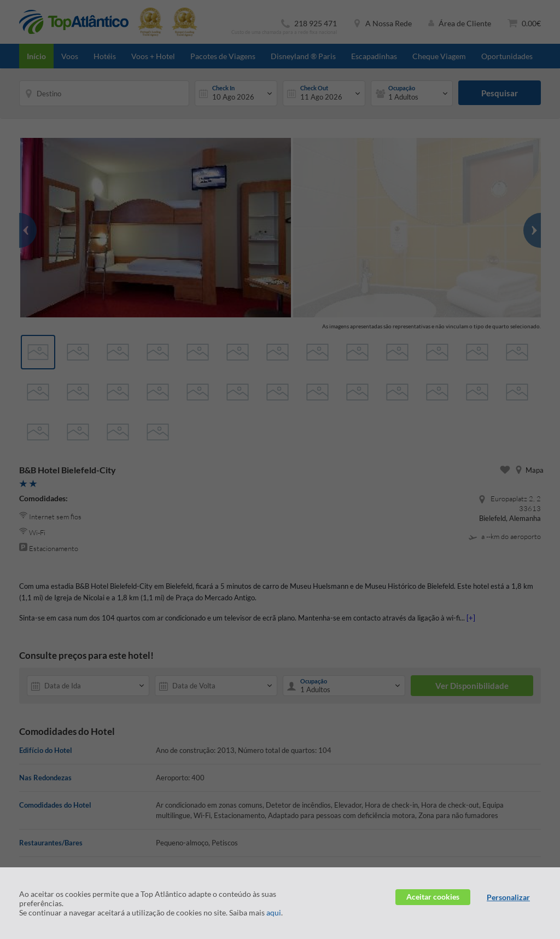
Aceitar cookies (433, 897)
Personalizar (508, 897)
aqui (274, 912)
